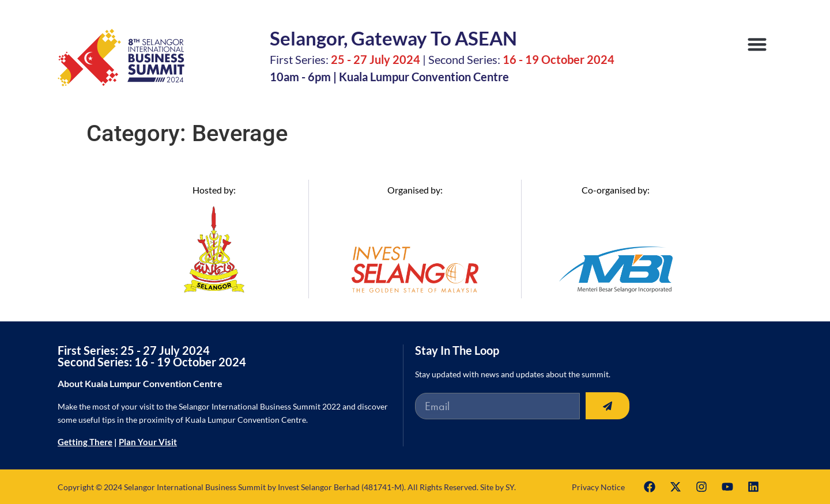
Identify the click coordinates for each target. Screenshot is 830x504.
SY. (511, 487)
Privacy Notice (598, 487)
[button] (758, 44)
